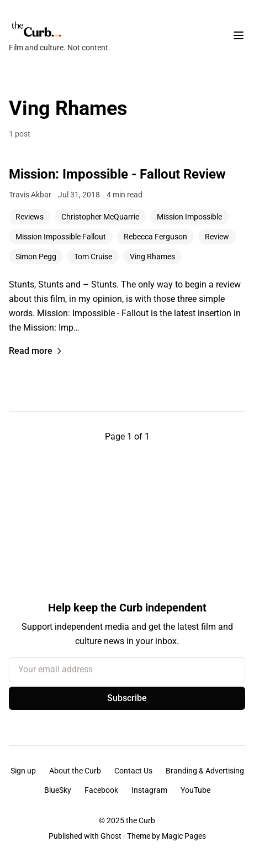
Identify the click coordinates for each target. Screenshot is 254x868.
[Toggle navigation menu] (239, 35)
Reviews (30, 217)
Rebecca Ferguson (155, 237)
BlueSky (58, 790)
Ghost (111, 836)
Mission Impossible (189, 217)
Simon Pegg (36, 257)
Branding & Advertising (205, 771)
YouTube (195, 790)
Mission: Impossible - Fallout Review (117, 174)
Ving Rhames (152, 257)
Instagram (149, 790)
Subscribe (127, 698)
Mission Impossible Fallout (61, 237)
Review (217, 237)
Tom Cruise (93, 257)
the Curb (141, 820)
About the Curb (75, 771)
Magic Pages (184, 836)
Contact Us (133, 771)
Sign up (23, 771)
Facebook (101, 790)
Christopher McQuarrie (100, 217)
